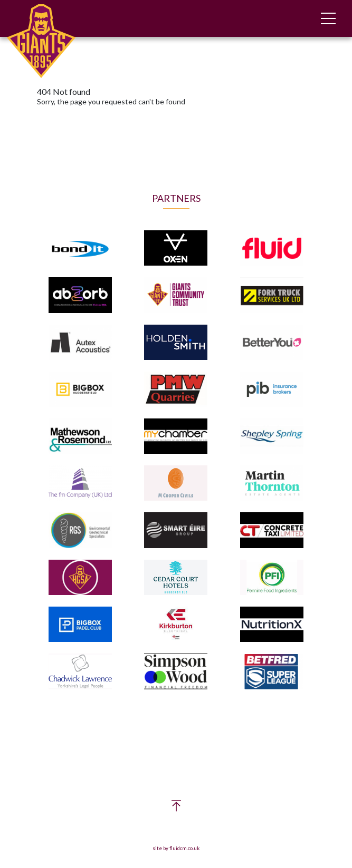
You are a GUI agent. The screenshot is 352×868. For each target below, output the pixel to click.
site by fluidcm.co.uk (176, 848)
